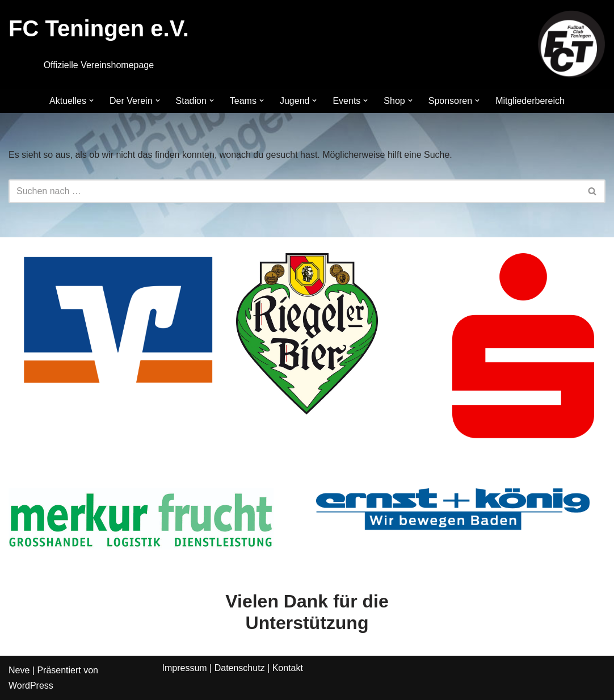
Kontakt (288, 668)
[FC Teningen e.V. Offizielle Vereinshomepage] (571, 44)
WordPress (31, 686)
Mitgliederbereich (530, 101)
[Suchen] (294, 191)
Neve (19, 670)
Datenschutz (240, 668)
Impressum (185, 668)
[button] (91, 100)
